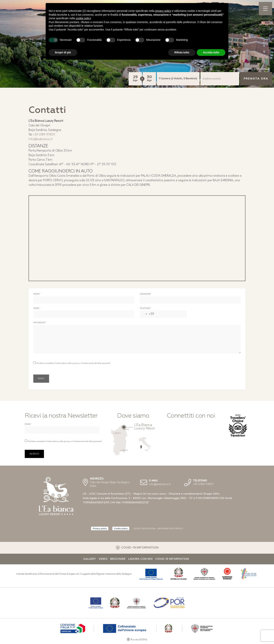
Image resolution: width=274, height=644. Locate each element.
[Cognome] (190, 300)
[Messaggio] (137, 339)
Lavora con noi (140, 559)
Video (103, 559)
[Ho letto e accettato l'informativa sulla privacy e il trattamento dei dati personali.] (35, 363)
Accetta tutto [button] (211, 52)
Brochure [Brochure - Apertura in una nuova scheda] (118, 559)
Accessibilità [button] (139, 640)
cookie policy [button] (83, 18)
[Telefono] (163, 314)
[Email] (84, 314)
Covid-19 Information (172, 559)
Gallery (90, 559)
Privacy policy (100, 529)
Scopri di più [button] (63, 52)
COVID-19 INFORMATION (140, 548)
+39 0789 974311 (44, 135)
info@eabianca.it (41, 139)
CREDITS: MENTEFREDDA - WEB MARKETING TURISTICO (158, 529)
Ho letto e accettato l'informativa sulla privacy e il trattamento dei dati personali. (74, 363)
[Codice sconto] (220, 79)
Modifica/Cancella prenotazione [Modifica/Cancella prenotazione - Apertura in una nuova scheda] (251, 69)
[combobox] (147, 314)
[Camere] (178, 79)
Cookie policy (121, 529)
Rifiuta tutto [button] (182, 52)
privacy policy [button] (163, 11)
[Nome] (84, 300)
